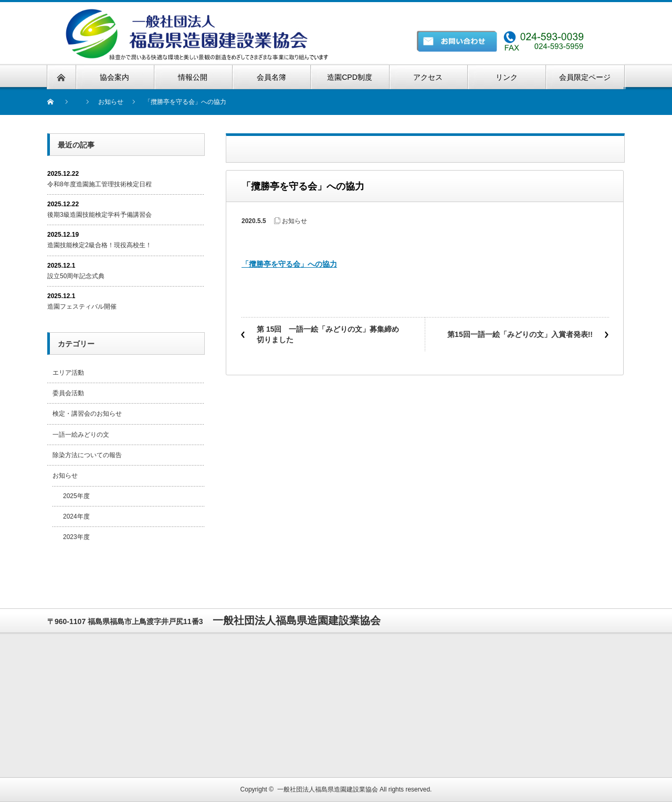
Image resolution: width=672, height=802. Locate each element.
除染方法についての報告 (87, 455)
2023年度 (76, 537)
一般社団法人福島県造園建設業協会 (328, 789)
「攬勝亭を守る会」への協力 (289, 264)
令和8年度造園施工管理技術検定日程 (99, 184)
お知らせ (295, 221)
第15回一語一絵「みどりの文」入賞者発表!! (520, 334)
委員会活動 (68, 393)
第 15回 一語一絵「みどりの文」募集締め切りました (328, 334)
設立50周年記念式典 (76, 276)
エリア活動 (68, 373)
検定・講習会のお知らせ (87, 414)
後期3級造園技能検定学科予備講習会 (99, 215)
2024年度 (76, 516)
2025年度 (76, 496)
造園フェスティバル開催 (82, 307)
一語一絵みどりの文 (81, 435)
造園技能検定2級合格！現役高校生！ (99, 245)
